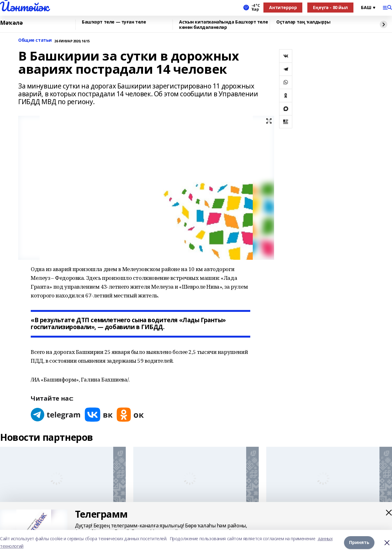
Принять (359, 542)
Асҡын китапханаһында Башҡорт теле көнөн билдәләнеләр (223, 25)
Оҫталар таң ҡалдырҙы (303, 22)
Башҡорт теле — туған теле (114, 22)
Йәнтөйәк (24, 7)
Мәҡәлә (11, 23)
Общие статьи (35, 40)
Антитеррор (283, 7)
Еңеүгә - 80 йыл (330, 7)
